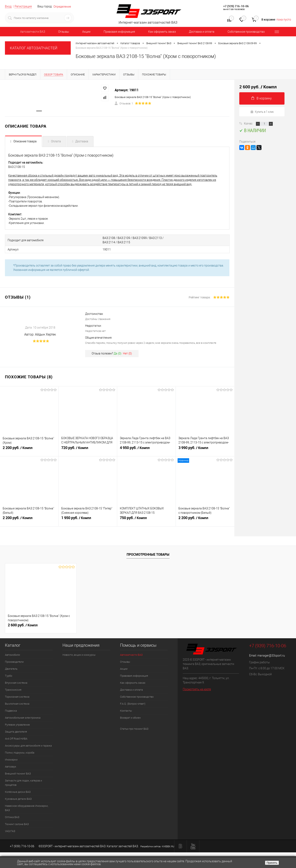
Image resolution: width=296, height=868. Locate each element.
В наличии (253, 130)
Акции (86, 32)
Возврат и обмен (130, 718)
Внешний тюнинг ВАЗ (18, 774)
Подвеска (11, 711)
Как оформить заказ (162, 32)
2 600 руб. (23, 625)
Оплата (56, 142)
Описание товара (25, 142)
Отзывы (64, 32)
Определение (62, 7)
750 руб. (146, 520)
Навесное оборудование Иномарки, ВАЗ (27, 808)
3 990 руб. (205, 450)
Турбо (9, 676)
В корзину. (262, 98)
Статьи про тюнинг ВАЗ (134, 729)
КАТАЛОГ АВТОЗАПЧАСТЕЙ (34, 48)
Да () (118, 353)
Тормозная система (17, 697)
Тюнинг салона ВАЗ (17, 824)
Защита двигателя (16, 732)
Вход (8, 6)
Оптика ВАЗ (12, 817)
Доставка (82, 142)
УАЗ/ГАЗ (10, 831)
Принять (272, 863)
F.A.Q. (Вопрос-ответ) (133, 704)
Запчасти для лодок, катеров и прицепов (23, 783)
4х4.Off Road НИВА (16, 739)
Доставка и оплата (202, 32)
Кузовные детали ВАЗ (18, 799)
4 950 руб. (146, 450)
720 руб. (88, 450)
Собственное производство (246, 32)
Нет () (127, 353)
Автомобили (12, 655)
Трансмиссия (13, 690)
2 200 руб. (29, 450)
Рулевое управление (17, 725)
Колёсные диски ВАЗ (18, 792)
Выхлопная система (17, 704)
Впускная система (16, 683)
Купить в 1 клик (262, 112)
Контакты (126, 711)
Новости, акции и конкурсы (79, 655)
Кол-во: (249, 123)
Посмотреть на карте (197, 689)
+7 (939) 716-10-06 (236, 6)
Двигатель (11, 669)
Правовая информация (119, 32)
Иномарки (11, 760)
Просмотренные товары (148, 554)
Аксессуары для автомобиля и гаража (28, 746)
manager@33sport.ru (271, 656)
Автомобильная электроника (23, 718)
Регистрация (23, 6)
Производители (14, 662)
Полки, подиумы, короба (20, 753)
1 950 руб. (88, 520)
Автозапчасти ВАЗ (33, 32)
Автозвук (11, 767)
